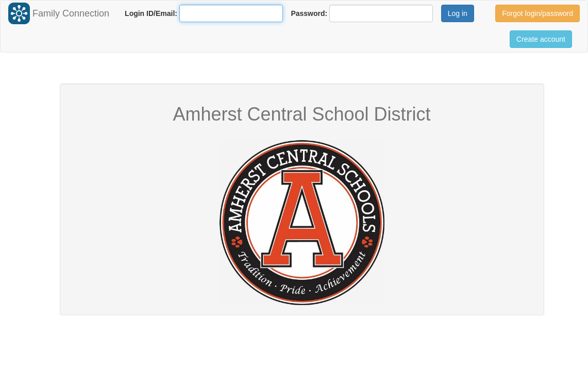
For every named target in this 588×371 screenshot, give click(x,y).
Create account (541, 39)
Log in (458, 13)
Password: (309, 13)
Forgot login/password (537, 13)
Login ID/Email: (151, 13)
